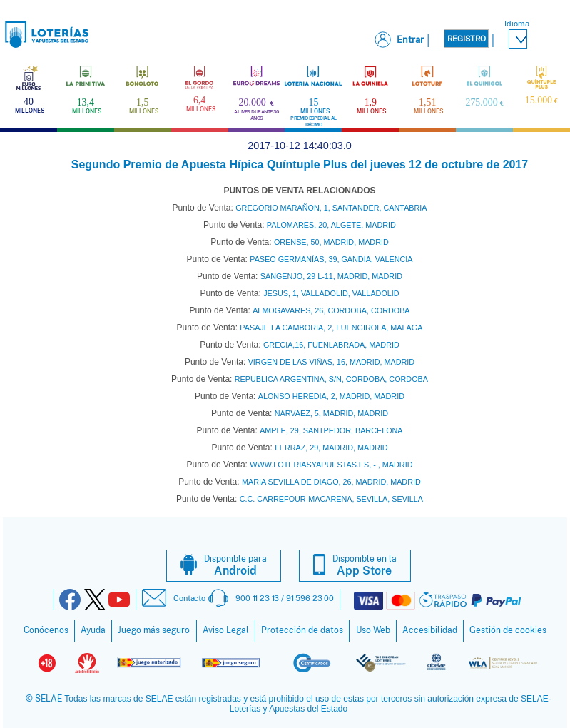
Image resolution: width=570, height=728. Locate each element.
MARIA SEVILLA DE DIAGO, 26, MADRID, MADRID (331, 482)
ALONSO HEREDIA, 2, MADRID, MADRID (331, 396)
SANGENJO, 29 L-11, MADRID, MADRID (331, 276)
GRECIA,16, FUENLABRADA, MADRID (331, 345)
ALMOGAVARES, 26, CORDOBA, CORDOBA (331, 310)
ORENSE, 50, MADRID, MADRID (331, 242)
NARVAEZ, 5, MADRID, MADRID (331, 413)
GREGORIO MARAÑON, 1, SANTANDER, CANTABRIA (331, 208)
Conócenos (46, 630)
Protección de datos (302, 630)
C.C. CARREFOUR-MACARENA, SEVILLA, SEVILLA (331, 499)
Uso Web (373, 630)
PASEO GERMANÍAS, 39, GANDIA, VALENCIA (331, 259)
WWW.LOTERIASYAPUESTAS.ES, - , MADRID (331, 465)
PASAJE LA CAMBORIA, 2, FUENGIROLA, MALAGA (331, 328)
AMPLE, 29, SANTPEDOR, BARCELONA (331, 430)
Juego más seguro (154, 630)
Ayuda (93, 630)
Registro (467, 39)
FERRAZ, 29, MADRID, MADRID (331, 448)
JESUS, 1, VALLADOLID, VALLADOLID (331, 293)
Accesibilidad (430, 630)
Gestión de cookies (508, 630)
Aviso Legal (226, 630)
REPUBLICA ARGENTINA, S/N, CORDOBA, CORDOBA (331, 379)
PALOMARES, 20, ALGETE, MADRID (331, 225)
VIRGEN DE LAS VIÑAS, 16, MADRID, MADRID (331, 362)
